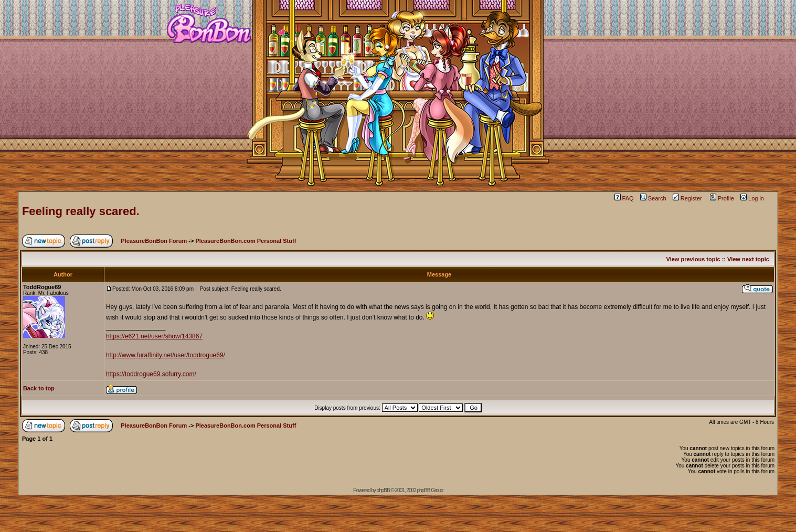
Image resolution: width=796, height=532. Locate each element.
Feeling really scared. (81, 211)
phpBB (383, 490)
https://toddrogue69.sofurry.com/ (151, 374)
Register (687, 198)
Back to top (39, 388)
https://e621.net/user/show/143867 (154, 336)
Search (653, 198)
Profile (722, 198)
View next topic (748, 259)
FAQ (624, 198)
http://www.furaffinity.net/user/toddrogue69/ (166, 355)
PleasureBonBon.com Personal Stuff (246, 241)
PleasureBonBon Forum (154, 241)
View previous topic (693, 259)
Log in (752, 198)
